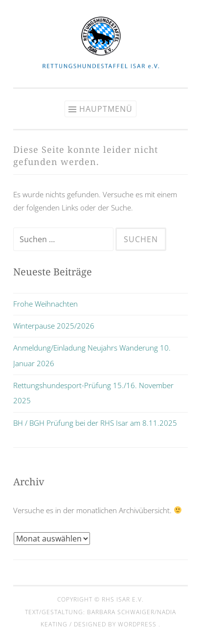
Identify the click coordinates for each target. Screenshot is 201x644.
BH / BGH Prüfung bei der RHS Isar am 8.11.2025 (95, 423)
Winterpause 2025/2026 (54, 326)
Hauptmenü (106, 109)
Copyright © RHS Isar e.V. (100, 599)
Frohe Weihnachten (45, 304)
